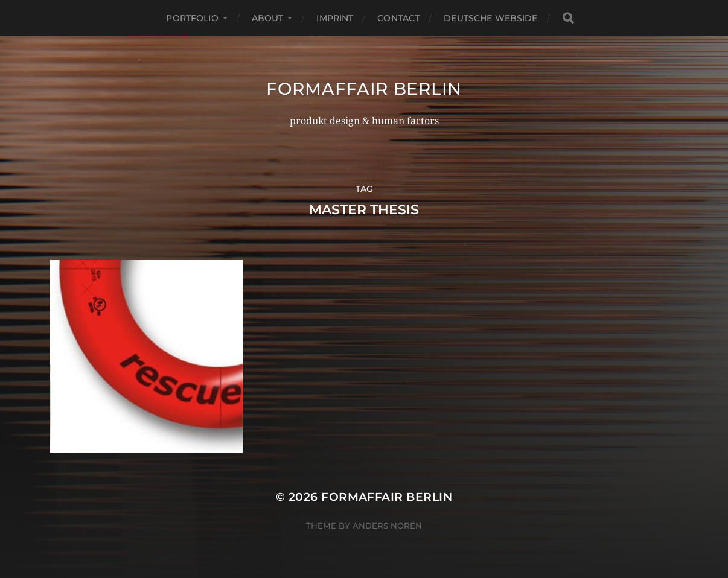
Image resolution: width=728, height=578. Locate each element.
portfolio (192, 18)
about (268, 18)
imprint (335, 18)
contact (398, 18)
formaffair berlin (364, 89)
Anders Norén (387, 526)
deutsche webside (490, 18)
